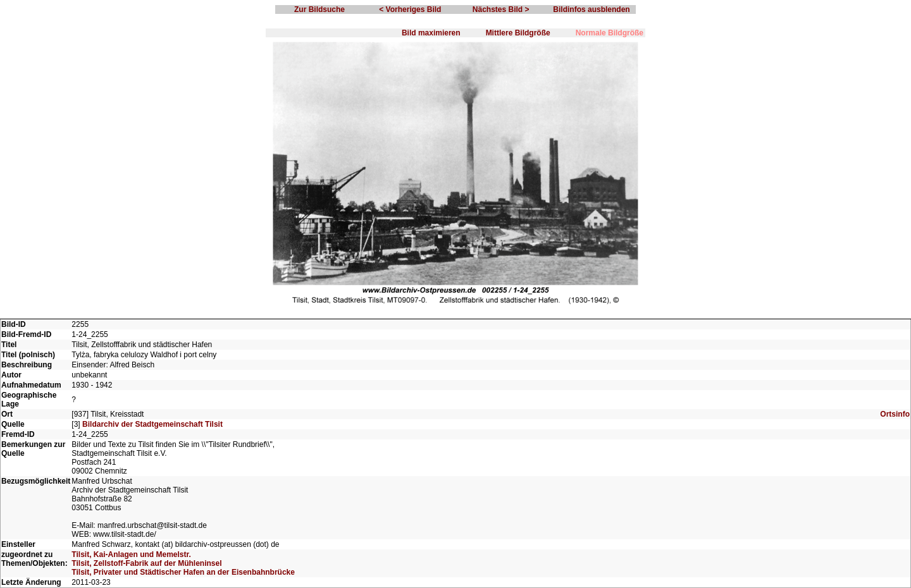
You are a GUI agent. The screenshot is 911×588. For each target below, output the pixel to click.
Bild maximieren (431, 33)
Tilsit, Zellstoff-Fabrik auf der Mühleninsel (146, 563)
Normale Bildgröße (610, 33)
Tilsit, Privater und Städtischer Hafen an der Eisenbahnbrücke (183, 572)
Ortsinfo (895, 414)
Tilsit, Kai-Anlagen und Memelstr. (131, 554)
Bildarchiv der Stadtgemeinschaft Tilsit (152, 424)
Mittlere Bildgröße (518, 33)
